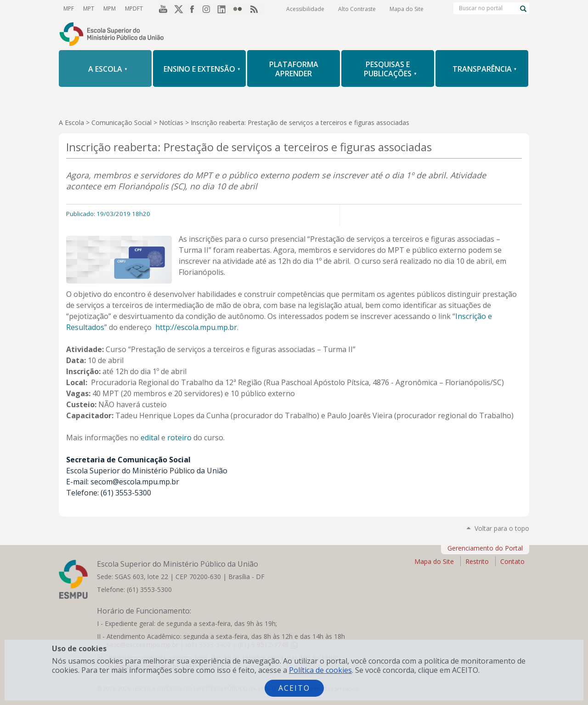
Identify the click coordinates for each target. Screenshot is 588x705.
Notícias (171, 122)
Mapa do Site (407, 9)
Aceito (294, 688)
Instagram (209, 9)
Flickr (240, 9)
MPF (69, 9)
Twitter (177, 9)
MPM (110, 9)
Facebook (193, 9)
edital (150, 438)
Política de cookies (320, 670)
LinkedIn (224, 9)
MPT (89, 9)
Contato (512, 561)
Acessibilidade (305, 9)
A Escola (71, 122)
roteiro (179, 438)
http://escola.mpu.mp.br (196, 327)
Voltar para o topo (502, 528)
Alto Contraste (357, 9)
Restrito (477, 561)
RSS (255, 9)
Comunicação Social (122, 122)
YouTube (162, 9)
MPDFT (134, 9)
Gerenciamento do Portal (485, 548)
